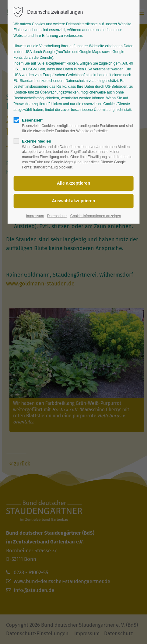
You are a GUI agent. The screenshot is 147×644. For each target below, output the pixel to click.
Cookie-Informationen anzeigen (96, 216)
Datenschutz (57, 216)
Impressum (35, 216)
